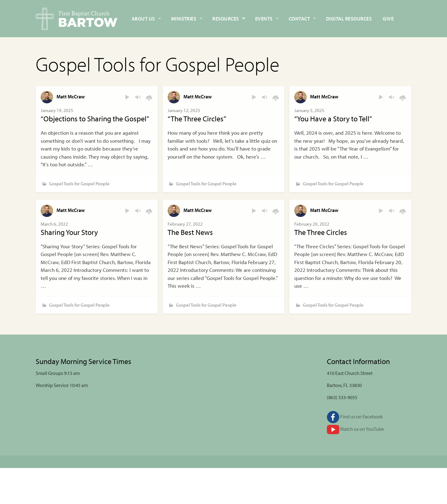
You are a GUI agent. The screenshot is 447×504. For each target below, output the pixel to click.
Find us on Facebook (355, 416)
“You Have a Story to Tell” (333, 119)
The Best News (190, 232)
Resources (226, 19)
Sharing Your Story (69, 232)
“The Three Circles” (197, 119)
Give (388, 19)
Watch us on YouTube (355, 429)
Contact (299, 19)
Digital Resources (349, 19)
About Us (143, 19)
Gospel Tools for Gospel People (79, 184)
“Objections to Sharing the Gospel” (95, 119)
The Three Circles (321, 232)
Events (264, 19)
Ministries (184, 19)
